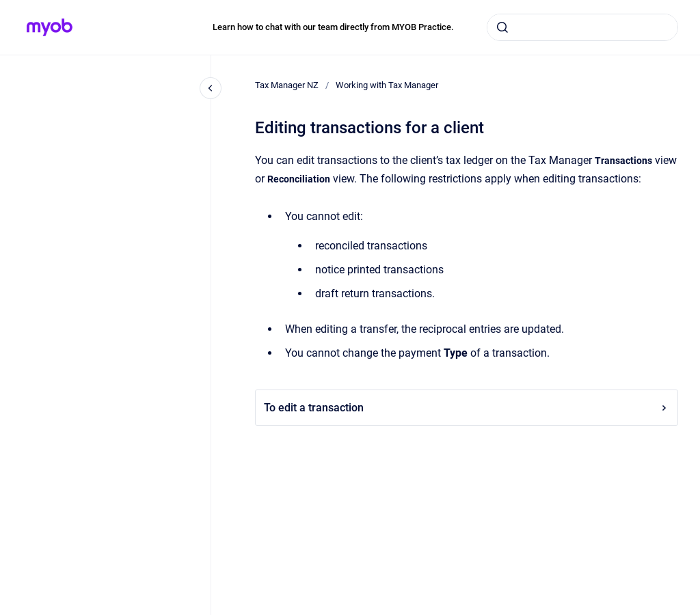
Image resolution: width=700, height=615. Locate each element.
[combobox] (582, 27)
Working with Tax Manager (387, 85)
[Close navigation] (211, 88)
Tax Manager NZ (287, 85)
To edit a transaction (467, 408)
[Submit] (502, 27)
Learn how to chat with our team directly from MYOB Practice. (333, 27)
